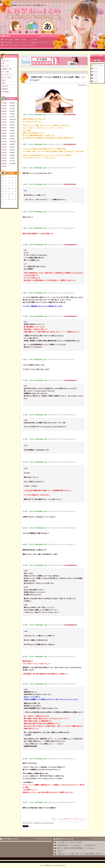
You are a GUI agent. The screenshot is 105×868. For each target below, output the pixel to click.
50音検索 (48, 27)
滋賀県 (5, 136)
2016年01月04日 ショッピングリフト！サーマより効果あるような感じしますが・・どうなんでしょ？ (32, 42)
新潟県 (5, 122)
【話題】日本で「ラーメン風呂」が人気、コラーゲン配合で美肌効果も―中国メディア (80, 854)
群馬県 (13, 114)
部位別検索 (15, 27)
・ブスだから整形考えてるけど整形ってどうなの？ (71, 819)
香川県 (5, 153)
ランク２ (95, 72)
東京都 (5, 119)
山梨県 (5, 128)
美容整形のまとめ (33, 13)
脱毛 (4, 80)
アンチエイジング (8, 75)
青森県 (13, 103)
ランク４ (95, 78)
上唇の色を (60, 851)
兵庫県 (13, 139)
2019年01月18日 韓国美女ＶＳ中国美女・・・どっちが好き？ (21, 39)
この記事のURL (37, 823)
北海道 (5, 103)
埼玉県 (5, 117)
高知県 (5, 155)
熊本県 (5, 161)
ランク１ (95, 68)
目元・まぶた (7, 60)
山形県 (13, 108)
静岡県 (13, 130)
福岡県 (13, 155)
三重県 (13, 133)
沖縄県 (5, 166)
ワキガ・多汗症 (7, 77)
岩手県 (5, 106)
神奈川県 (13, 119)
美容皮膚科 (6, 92)
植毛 (4, 83)
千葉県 (13, 117)
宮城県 (13, 106)
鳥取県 (5, 144)
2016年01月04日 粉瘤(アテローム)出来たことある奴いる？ (20, 45)
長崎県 (13, 158)
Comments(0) (45, 823)
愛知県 (5, 133)
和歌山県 (13, 141)
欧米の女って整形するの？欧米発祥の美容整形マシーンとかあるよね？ (76, 848)
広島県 (13, 147)
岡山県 (5, 147)
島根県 (13, 144)
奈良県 (5, 141)
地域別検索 (31, 27)
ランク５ (95, 81)
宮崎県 (5, 164)
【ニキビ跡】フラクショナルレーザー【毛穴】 (70, 842)
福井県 (13, 125)
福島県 (5, 111)
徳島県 (13, 150)
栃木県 (5, 114)
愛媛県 (13, 153)
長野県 (13, 128)
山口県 (5, 150)
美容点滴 (5, 86)
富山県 (13, 122)
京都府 (13, 136)
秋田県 (5, 108)
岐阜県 (5, 130)
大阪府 (5, 139)
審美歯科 (5, 89)
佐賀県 (5, 158)
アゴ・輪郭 (6, 72)
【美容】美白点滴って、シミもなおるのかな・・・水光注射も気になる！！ (77, 845)
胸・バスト (6, 66)
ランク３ (95, 75)
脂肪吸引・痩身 (7, 69)
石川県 (5, 125)
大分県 (13, 161)
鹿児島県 (13, 164)
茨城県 (13, 111)
